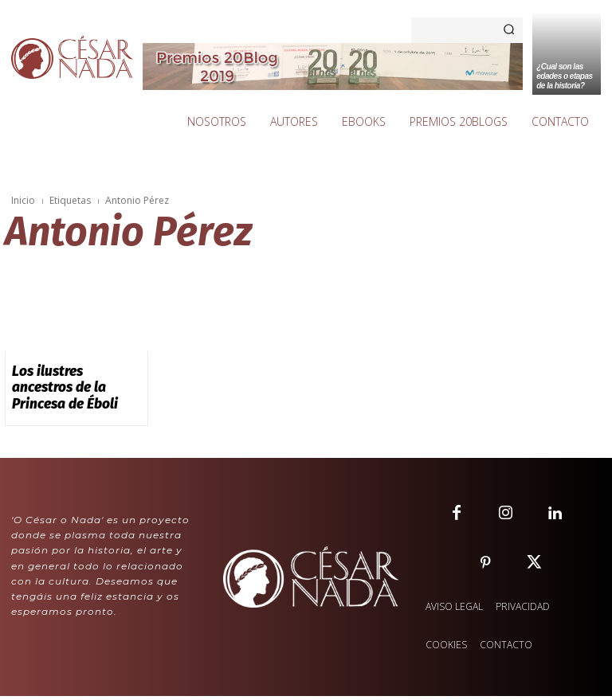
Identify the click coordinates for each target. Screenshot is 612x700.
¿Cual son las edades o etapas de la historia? (564, 76)
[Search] (509, 30)
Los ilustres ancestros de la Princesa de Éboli (76, 377)
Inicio (23, 200)
